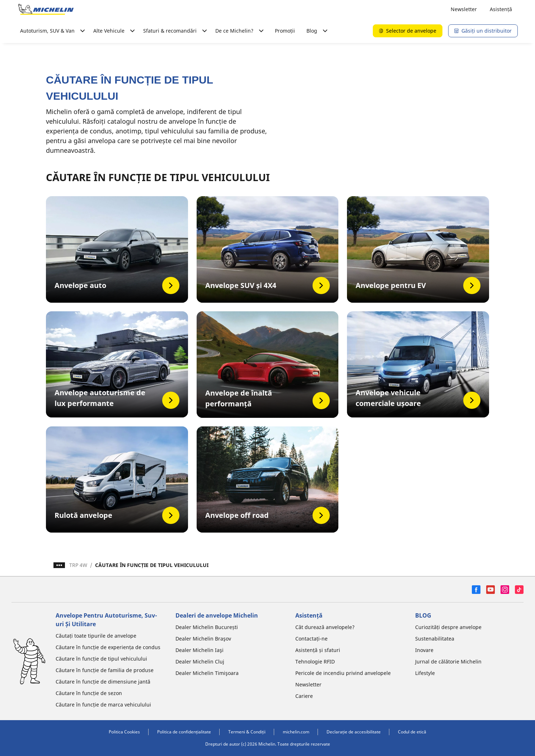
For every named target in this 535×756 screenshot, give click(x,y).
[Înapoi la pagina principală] (46, 9)
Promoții (285, 31)
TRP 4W (78, 565)
